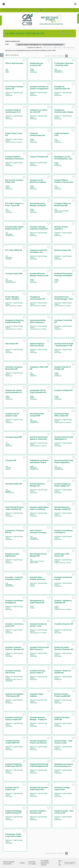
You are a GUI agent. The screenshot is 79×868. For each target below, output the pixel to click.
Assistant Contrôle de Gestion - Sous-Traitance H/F (38, 626)
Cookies (22, 863)
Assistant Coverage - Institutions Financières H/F (39, 229)
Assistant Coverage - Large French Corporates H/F (62, 790)
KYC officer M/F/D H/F (14, 250)
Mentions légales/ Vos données (9, 863)
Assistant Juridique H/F (64, 390)
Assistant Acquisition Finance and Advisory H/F (38, 743)
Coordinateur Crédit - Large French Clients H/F (14, 836)
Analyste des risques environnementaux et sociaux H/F (14, 392)
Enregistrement (70, 48)
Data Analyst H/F (12, 344)
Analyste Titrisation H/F (39, 157)
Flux (59, 48)
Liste (68, 34)
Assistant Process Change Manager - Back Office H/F (64, 299)
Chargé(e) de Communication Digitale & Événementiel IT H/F (64, 112)
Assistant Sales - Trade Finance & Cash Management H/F (63, 743)
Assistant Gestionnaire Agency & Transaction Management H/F (39, 439)
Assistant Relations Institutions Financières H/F (15, 159)
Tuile (62, 34)
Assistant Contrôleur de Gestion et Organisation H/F (39, 89)
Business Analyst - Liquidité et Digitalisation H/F (62, 229)
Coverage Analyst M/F (14, 274)
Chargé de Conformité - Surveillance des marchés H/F (39, 252)
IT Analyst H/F (11, 460)
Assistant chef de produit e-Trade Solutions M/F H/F (12, 416)
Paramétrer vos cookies (32, 863)
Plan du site (60, 863)
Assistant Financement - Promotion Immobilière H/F (64, 276)
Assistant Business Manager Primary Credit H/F (39, 276)
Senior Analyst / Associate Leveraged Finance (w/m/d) (38, 533)
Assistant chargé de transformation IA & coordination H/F (13, 112)
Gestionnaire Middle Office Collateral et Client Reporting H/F (38, 322)
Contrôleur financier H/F (64, 624)
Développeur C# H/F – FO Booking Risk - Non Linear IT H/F (63, 159)
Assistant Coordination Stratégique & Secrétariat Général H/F (14, 603)
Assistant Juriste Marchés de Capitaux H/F (38, 182)
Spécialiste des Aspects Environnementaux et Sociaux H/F (64, 766)
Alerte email (49, 48)
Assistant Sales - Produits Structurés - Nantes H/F (38, 579)
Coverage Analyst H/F (14, 484)
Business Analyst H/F (63, 250)
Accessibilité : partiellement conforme (45, 863)
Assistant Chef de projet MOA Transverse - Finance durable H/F (39, 649)
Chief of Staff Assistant (14, 63)
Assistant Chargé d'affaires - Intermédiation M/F (37, 696)
